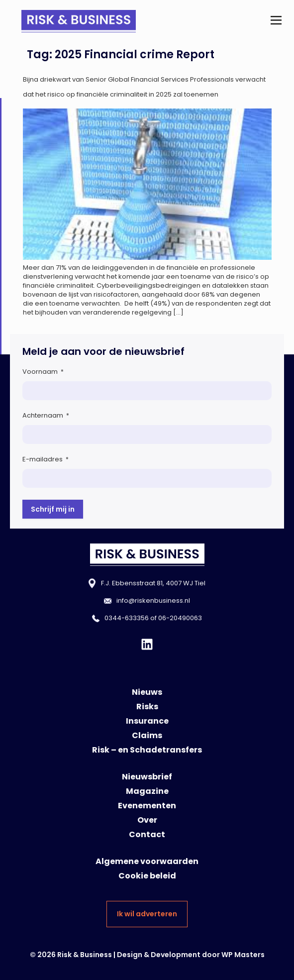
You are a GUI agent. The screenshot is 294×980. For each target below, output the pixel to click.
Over (147, 820)
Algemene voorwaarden (147, 861)
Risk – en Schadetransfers (147, 750)
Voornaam (43, 372)
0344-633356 (127, 618)
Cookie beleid (147, 876)
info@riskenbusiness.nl (153, 600)
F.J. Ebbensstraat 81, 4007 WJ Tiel (153, 583)
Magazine (147, 791)
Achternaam (46, 415)
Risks (147, 707)
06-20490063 (180, 618)
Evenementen (147, 806)
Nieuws (147, 692)
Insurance (147, 721)
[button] (276, 21)
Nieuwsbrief (147, 777)
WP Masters (243, 955)
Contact (147, 834)
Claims (147, 735)
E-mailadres (46, 459)
